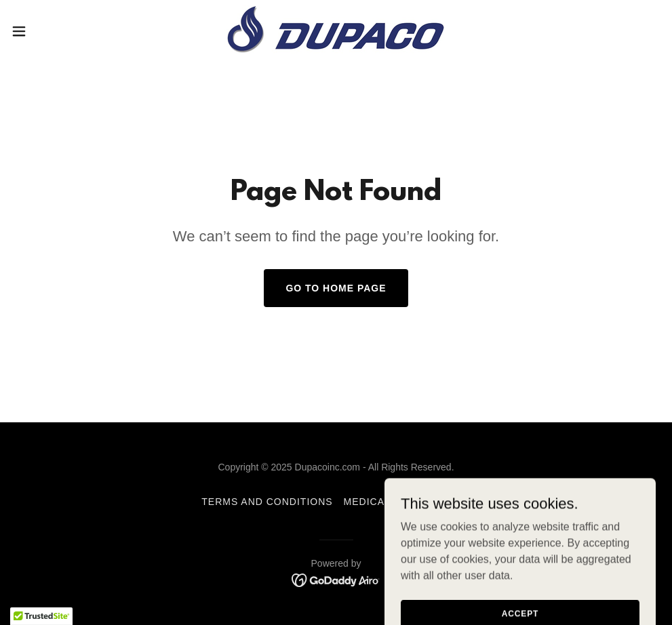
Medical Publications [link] (407, 502)
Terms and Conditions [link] (267, 502)
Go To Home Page (336, 288)
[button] (55, 31)
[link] (336, 31)
